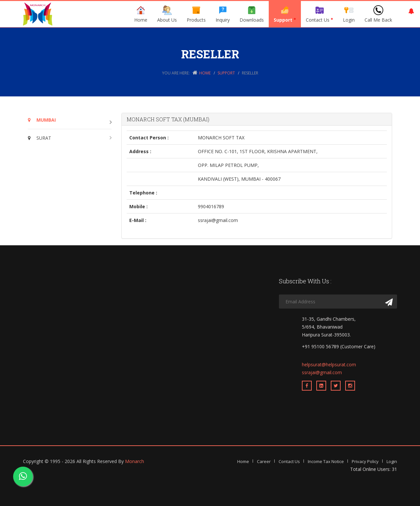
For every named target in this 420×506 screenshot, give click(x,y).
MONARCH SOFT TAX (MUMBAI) (168, 119)
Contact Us (319, 14)
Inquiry (223, 14)
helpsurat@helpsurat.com (329, 364)
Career (264, 461)
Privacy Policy (365, 461)
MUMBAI (42, 120)
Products (196, 14)
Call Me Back (378, 14)
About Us (167, 14)
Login (349, 14)
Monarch (135, 461)
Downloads (252, 14)
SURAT (40, 138)
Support (285, 14)
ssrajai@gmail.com (322, 372)
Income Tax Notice (326, 461)
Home (141, 14)
